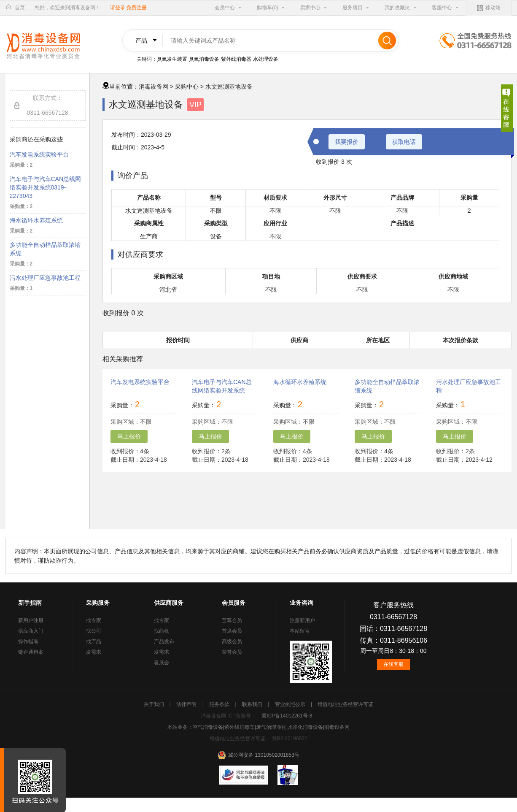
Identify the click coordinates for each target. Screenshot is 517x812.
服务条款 (220, 704)
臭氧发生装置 (172, 59)
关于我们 (155, 704)
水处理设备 (266, 59)
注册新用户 (302, 620)
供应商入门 (31, 631)
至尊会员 (232, 620)
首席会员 (232, 631)
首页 (20, 8)
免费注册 (137, 8)
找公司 (94, 631)
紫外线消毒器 (236, 59)
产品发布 (164, 641)
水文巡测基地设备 (229, 87)
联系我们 (253, 704)
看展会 (162, 663)
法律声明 (187, 704)
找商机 (162, 631)
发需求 (94, 652)
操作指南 (28, 641)
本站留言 (300, 631)
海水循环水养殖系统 (36, 220)
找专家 (94, 620)
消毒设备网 (153, 87)
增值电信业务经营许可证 (345, 704)
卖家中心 (310, 8)
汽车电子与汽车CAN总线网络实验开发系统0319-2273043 (46, 187)
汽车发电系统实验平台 (39, 154)
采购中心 (187, 87)
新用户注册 (31, 620)
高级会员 (232, 641)
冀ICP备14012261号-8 (287, 716)
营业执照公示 (291, 704)
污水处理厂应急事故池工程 (45, 278)
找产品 (94, 641)
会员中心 (225, 8)
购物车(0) (268, 8)
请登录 (118, 8)
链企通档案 (31, 652)
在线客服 (393, 664)
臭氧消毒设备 (204, 59)
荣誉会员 (232, 652)
